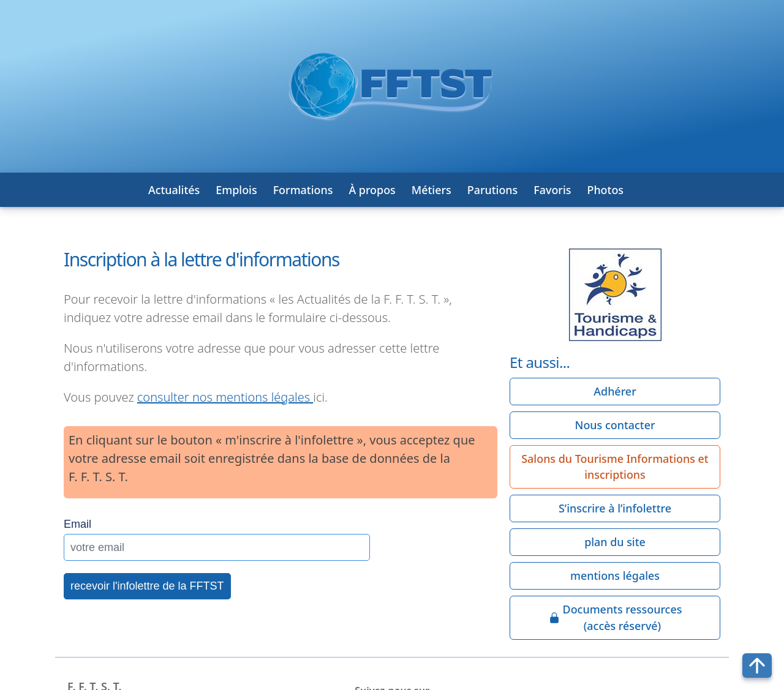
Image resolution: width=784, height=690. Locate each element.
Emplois (236, 190)
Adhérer (615, 391)
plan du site (615, 542)
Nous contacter (615, 425)
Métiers (432, 190)
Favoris (552, 190)
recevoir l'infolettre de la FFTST (147, 586)
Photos (605, 190)
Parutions (493, 190)
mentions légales (615, 576)
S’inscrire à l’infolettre (615, 508)
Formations (303, 190)
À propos (372, 190)
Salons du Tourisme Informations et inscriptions (615, 467)
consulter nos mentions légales (225, 397)
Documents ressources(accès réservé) (615, 617)
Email (77, 524)
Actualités (174, 190)
